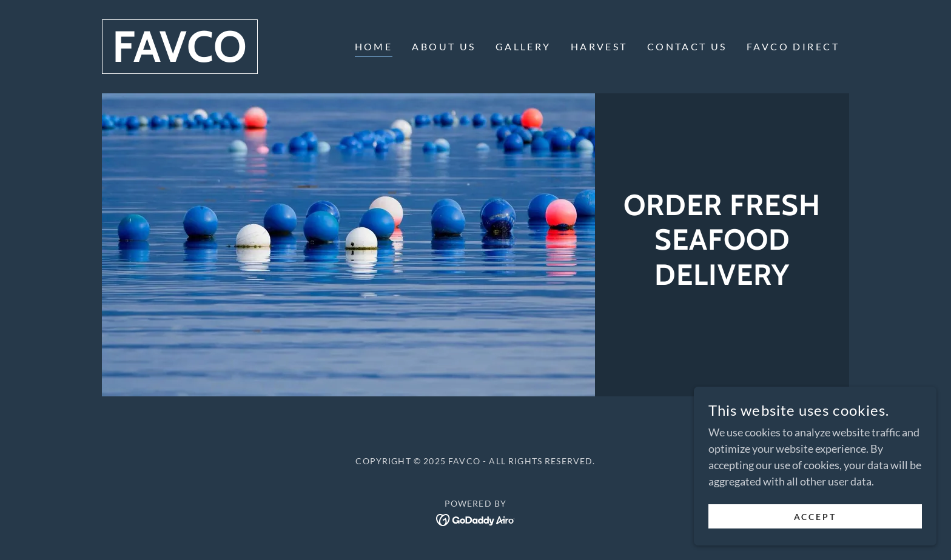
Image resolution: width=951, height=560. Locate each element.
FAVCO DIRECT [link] (793, 46)
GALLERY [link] (523, 46)
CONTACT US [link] (687, 46)
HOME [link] (374, 46)
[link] (180, 58)
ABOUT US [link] (444, 46)
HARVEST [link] (599, 46)
